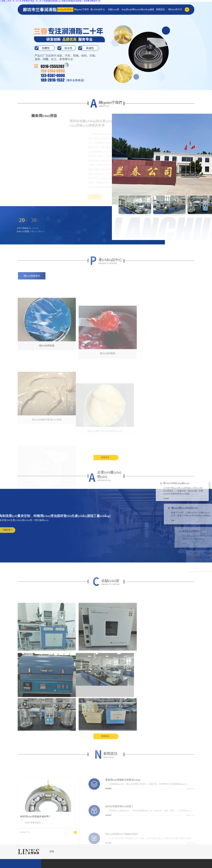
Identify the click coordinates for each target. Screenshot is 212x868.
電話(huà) (12, 860)
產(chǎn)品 (13, 851)
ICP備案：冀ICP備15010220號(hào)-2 (130, 827)
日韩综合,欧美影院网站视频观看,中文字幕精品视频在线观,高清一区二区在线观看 (141, 865)
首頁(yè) (12, 843)
